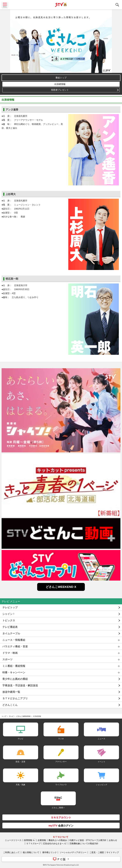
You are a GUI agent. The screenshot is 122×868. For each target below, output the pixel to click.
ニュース (102, 739)
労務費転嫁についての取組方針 (84, 843)
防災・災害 (20, 762)
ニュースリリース (13, 840)
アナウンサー (61, 762)
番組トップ (61, 78)
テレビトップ (10, 607)
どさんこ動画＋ (58, 808)
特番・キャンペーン (14, 672)
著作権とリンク (49, 852)
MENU (5, 5)
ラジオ (61, 739)
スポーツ (7, 659)
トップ (4, 716)
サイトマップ (113, 852)
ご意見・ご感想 (97, 852)
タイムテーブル (11, 633)
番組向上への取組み (58, 840)
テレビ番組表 (10, 627)
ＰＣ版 (61, 859)
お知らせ (113, 840)
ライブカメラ (61, 785)
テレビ (11, 716)
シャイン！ (9, 614)
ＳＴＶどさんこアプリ (15, 698)
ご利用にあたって (11, 852)
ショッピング (102, 785)
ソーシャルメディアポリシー (73, 852)
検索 (117, 5)
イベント (102, 762)
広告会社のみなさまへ (53, 843)
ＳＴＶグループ (33, 843)
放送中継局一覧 (11, 692)
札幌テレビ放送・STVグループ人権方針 (88, 840)
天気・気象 (20, 785)
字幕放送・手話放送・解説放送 (20, 685)
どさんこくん (10, 705)
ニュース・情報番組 (14, 640)
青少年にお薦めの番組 (15, 679)
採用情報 (28, 840)
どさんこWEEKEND (23, 716)
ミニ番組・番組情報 (14, 666)
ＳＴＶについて (61, 837)
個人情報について (31, 852)
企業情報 (42, 840)
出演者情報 (60, 84)
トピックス (9, 620)
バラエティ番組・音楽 (15, 646)
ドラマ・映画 (10, 653)
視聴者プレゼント (60, 90)
